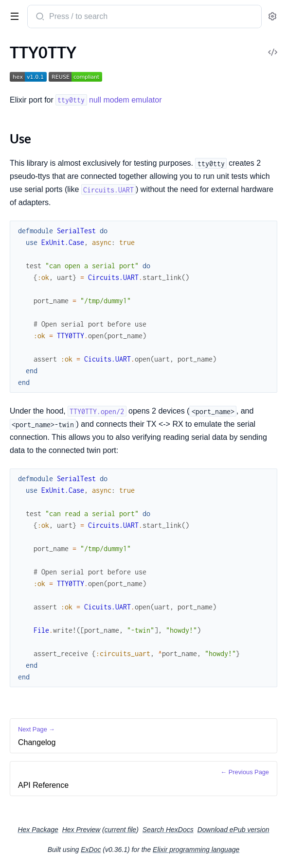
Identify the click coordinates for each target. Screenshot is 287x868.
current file (120, 830)
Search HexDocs (168, 830)
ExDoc (91, 850)
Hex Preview (81, 830)
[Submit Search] (39, 17)
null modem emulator (108, 100)
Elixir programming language (196, 850)
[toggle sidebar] (13, 16)
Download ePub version (233, 830)
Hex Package (38, 830)
